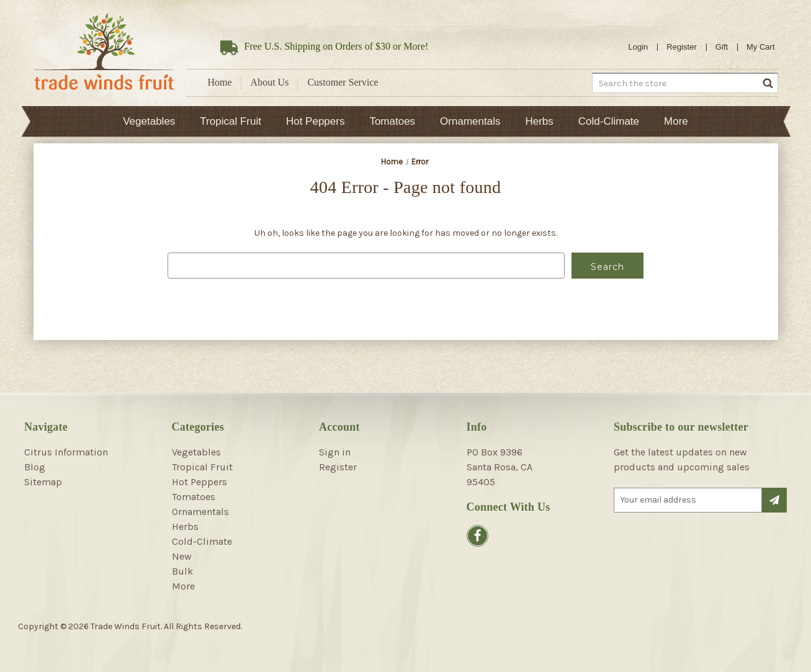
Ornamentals (470, 121)
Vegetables (149, 121)
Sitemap (43, 482)
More (676, 121)
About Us (270, 82)
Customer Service (343, 82)
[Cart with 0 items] (761, 47)
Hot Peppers (316, 121)
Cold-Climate (609, 121)
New (182, 556)
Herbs (539, 121)
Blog (35, 467)
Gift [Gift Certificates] (722, 47)
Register (681, 47)
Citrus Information (66, 452)
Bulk (182, 571)
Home (220, 82)
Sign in (335, 452)
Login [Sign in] (638, 47)
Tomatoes (392, 121)
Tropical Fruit (231, 121)
